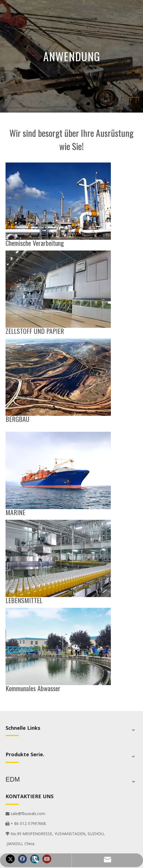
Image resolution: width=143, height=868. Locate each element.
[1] (58, 470)
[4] (58, 558)
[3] (58, 289)
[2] (58, 201)
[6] (58, 646)
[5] (58, 377)
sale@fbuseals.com (25, 812)
